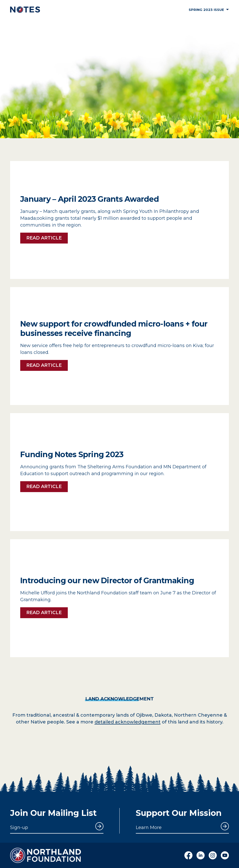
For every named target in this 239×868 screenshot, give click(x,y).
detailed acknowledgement (128, 722)
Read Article (44, 238)
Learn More (149, 827)
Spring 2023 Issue (209, 10)
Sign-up (19, 827)
